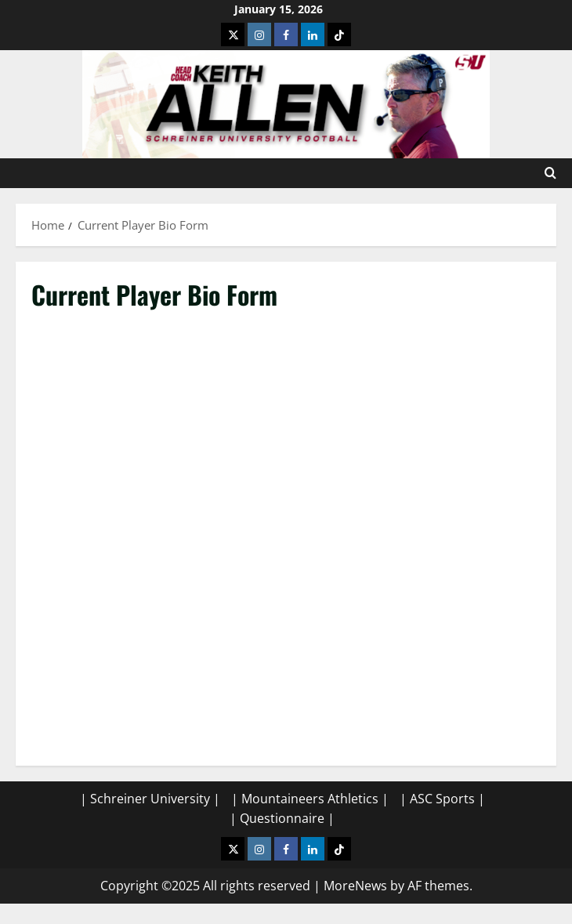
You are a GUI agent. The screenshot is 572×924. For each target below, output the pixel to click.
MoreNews (355, 886)
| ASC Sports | (442, 799)
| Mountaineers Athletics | (310, 799)
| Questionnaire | (282, 818)
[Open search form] (550, 173)
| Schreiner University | (150, 799)
